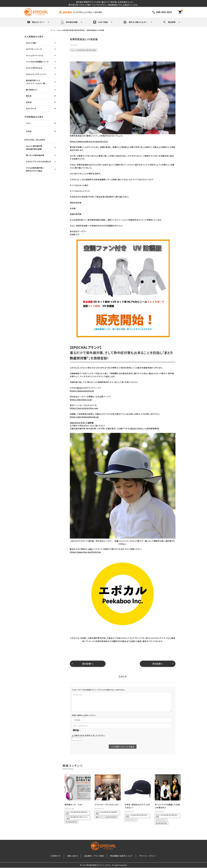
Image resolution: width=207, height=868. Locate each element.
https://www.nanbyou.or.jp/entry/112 (89, 141)
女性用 (29, 102)
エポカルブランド (131, 820)
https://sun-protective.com (84, 408)
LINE (90, 549)
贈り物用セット (32, 90)
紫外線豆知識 (69, 22)
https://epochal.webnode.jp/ (84, 417)
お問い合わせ (75, 856)
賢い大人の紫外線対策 (35, 155)
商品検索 (169, 22)
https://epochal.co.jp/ (81, 400)
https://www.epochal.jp (82, 391)
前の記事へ (88, 664)
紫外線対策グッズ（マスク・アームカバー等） (36, 82)
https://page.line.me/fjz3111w (85, 552)
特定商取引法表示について (119, 856)
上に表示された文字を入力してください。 (89, 735)
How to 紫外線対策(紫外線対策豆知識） (84, 50)
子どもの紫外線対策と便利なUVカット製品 (77, 818)
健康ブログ (99, 817)
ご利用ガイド (60, 856)
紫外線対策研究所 (71, 822)
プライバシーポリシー (144, 856)
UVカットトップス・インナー (36, 74)
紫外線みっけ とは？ (74, 805)
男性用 (29, 96)
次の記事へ (158, 664)
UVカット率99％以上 (34, 68)
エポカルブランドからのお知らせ (38, 161)
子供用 (29, 131)
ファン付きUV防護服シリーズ (37, 62)
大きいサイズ (31, 108)
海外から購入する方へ (135, 22)
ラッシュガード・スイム (35, 55)
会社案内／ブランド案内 (94, 856)
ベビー (29, 123)
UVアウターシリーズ (34, 49)
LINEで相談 (101, 22)
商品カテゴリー (36, 22)
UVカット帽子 (31, 43)
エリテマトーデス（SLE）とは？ (107, 805)
